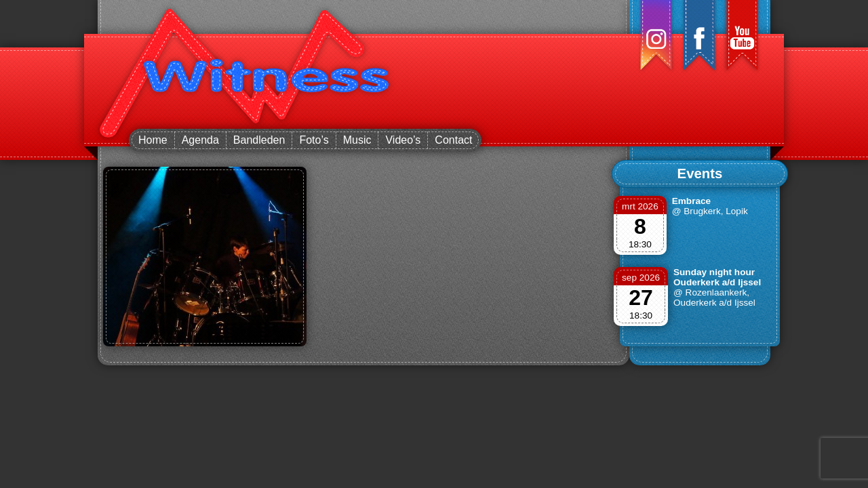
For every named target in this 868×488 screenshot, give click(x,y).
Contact (453, 140)
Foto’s (314, 140)
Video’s (403, 140)
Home (153, 140)
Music (357, 140)
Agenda (200, 140)
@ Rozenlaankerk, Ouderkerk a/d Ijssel (714, 298)
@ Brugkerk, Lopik (710, 211)
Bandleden (259, 140)
